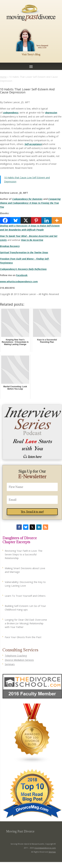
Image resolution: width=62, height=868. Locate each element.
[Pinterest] (36, 220)
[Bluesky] (16, 220)
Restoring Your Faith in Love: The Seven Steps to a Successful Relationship (24, 554)
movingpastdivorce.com (45, 848)
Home (3, 77)
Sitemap (52, 852)
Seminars (10, 664)
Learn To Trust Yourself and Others (25, 596)
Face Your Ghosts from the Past (23, 637)
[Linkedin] (47, 220)
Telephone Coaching (16, 656)
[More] (57, 220)
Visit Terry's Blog (31, 54)
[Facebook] (5, 220)
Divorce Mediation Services (19, 660)
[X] (26, 220)
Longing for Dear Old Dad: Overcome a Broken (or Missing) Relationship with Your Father (26, 623)
